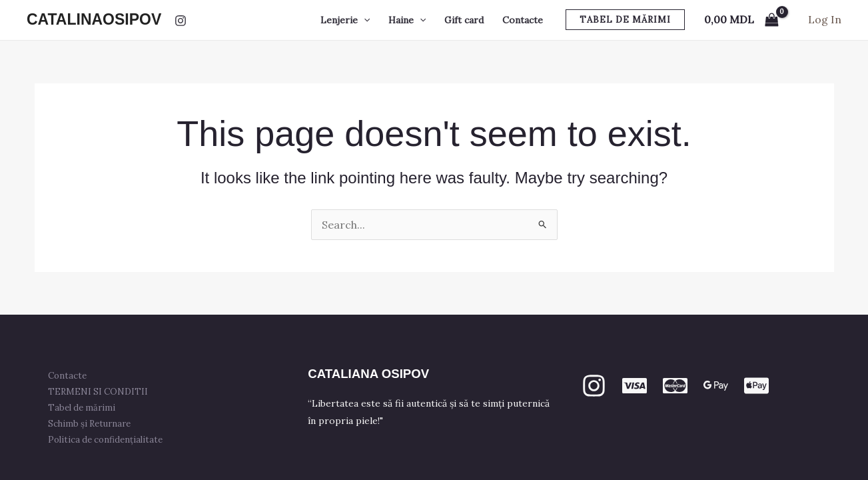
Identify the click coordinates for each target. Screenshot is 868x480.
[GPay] (716, 386)
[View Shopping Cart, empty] (741, 20)
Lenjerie (345, 20)
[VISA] (635, 386)
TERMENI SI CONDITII (101, 392)
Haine (407, 20)
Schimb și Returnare (92, 424)
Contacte (523, 20)
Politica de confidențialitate (108, 440)
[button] (364, 20)
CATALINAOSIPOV (94, 19)
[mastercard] (675, 386)
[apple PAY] (756, 386)
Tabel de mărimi (84, 408)
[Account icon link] (825, 20)
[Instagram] (181, 21)
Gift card (464, 20)
